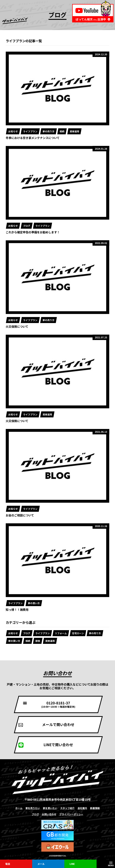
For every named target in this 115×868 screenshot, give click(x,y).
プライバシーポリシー (71, 814)
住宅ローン (78, 633)
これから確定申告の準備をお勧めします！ (33, 232)
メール (41, 864)
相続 (62, 131)
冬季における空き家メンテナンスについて (33, 138)
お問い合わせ (49, 814)
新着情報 (95, 808)
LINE (72, 864)
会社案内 (82, 808)
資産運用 (74, 131)
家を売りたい (33, 808)
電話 (8, 864)
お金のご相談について (20, 515)
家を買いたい (50, 808)
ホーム (19, 808)
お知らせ (13, 131)
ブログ (27, 226)
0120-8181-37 (58, 704)
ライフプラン (30, 131)
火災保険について (17, 326)
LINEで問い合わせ (58, 745)
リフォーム (61, 633)
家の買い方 (34, 603)
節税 (38, 641)
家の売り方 (49, 131)
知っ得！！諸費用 (17, 610)
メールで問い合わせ (58, 725)
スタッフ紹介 (67, 808)
